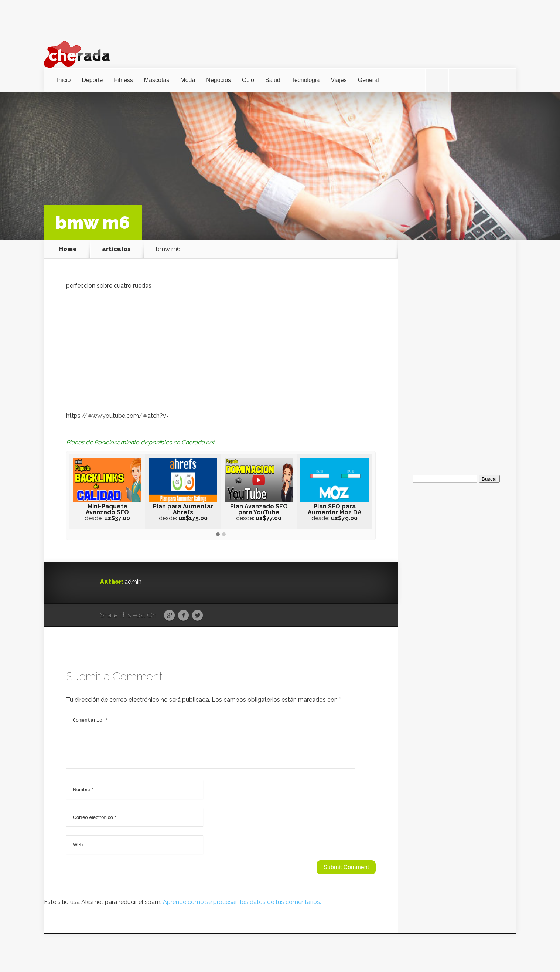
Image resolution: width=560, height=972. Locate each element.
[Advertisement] (457, 350)
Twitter (197, 616)
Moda (188, 80)
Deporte (92, 80)
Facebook (183, 616)
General (368, 80)
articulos (116, 249)
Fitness (123, 80)
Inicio (64, 80)
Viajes (339, 80)
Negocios (218, 80)
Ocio (248, 80)
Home (68, 249)
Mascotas (157, 80)
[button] (218, 535)
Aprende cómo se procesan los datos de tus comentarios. (242, 911)
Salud (273, 80)
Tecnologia (306, 80)
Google (169, 616)
